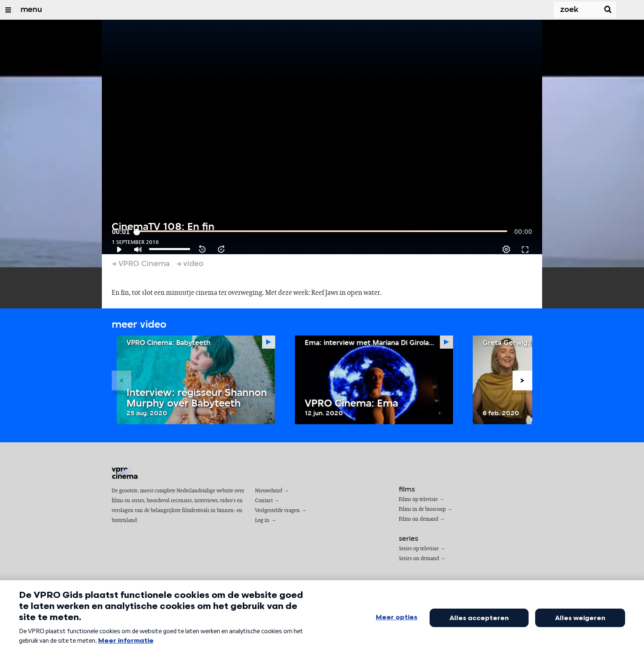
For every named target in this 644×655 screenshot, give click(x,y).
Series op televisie (419, 549)
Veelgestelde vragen (277, 511)
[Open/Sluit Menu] (8, 10)
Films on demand (419, 519)
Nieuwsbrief (269, 491)
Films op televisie (418, 500)
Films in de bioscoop (422, 509)
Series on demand (419, 559)
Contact (264, 501)
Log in (262, 521)
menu (31, 10)
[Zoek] (568, 10)
